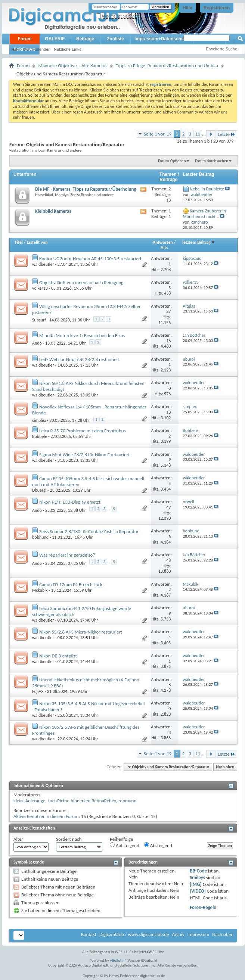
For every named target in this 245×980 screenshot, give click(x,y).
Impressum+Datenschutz (161, 39)
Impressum (198, 934)
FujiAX (38, 691)
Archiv (178, 934)
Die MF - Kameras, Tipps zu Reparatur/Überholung (86, 189)
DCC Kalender (36, 49)
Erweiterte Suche (221, 49)
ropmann (127, 801)
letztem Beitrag (199, 242)
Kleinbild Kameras (53, 211)
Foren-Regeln (203, 907)
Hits (164, 248)
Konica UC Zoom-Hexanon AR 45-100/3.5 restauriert (90, 259)
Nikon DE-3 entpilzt (58, 656)
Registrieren (217, 8)
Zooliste (115, 39)
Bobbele (40, 436)
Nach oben (225, 767)
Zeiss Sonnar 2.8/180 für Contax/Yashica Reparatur (89, 531)
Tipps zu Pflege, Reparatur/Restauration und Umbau (167, 66)
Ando (37, 343)
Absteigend (158, 845)
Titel (19, 242)
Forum (24, 39)
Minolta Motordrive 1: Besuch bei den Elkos (82, 335)
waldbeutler (43, 264)
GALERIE (55, 39)
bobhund (40, 537)
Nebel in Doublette (207, 189)
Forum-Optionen (172, 161)
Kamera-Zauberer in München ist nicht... (204, 214)
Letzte (227, 134)
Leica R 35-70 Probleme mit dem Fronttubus (83, 431)
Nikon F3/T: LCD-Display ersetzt (70, 502)
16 (168, 341)
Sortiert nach (69, 839)
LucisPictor (58, 801)
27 (168, 311)
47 (168, 507)
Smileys (197, 878)
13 (168, 412)
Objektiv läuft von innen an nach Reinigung (81, 282)
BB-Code (198, 871)
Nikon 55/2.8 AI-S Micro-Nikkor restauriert (81, 632)
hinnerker (80, 801)
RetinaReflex (104, 801)
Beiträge (85, 39)
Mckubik (40, 590)
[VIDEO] (198, 891)
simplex (39, 420)
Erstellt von (37, 242)
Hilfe (187, 8)
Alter (18, 839)
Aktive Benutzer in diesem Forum (46, 816)
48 (168, 560)
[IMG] (196, 884)
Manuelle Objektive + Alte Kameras (73, 66)
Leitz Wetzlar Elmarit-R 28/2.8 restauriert (80, 359)
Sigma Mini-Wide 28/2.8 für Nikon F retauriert (84, 455)
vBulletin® (119, 960)
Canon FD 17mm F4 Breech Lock (71, 584)
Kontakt (89, 934)
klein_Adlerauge (29, 801)
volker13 (40, 288)
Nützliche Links (68, 49)
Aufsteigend (125, 845)
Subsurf (39, 320)
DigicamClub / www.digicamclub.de (134, 934)
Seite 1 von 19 (158, 134)
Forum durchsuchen (212, 161)
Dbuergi (39, 490)
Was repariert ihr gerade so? (67, 555)
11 (198, 134)
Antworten (163, 242)
